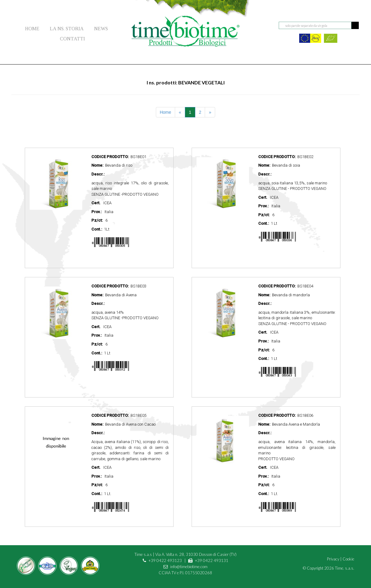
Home (165, 112)
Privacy (333, 559)
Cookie (348, 559)
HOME (32, 29)
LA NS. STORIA (67, 29)
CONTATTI (72, 39)
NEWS (101, 29)
